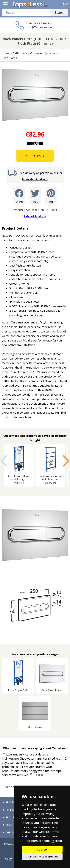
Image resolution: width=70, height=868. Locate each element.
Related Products (35, 216)
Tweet (35, 195)
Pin (51, 195)
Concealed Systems (43, 53)
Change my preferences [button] (42, 856)
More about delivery (35, 179)
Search (60, 13)
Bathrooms (20, 53)
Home (6, 53)
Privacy (9, 844)
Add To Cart (35, 156)
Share (19, 195)
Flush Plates (9, 58)
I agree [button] (42, 849)
